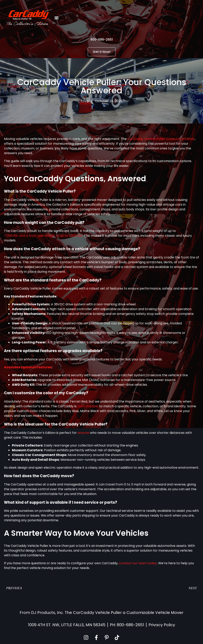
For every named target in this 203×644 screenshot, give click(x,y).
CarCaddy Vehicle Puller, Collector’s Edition (161, 139)
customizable (88, 406)
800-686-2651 (102, 39)
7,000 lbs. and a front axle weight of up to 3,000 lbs (43, 236)
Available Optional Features (28, 367)
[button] (57, 18)
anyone (83, 433)
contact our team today (138, 563)
